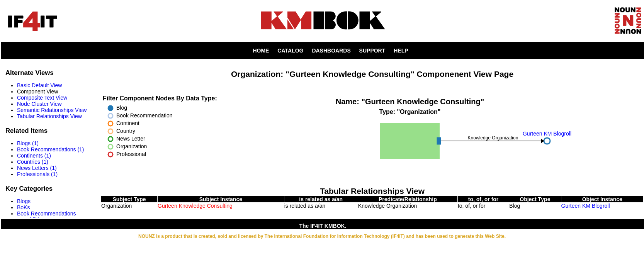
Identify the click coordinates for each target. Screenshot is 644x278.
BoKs (23, 207)
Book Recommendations (47, 214)
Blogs (24, 201)
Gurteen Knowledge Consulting (195, 206)
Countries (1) (33, 162)
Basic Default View (39, 85)
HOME (261, 51)
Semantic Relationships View (52, 110)
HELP (401, 51)
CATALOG (290, 51)
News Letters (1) (37, 168)
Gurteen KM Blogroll (586, 206)
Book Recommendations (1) (51, 149)
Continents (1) (34, 156)
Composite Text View (42, 98)
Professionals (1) (37, 174)
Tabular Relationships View (49, 116)
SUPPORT (372, 51)
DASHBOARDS (331, 51)
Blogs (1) (28, 143)
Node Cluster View (39, 104)
